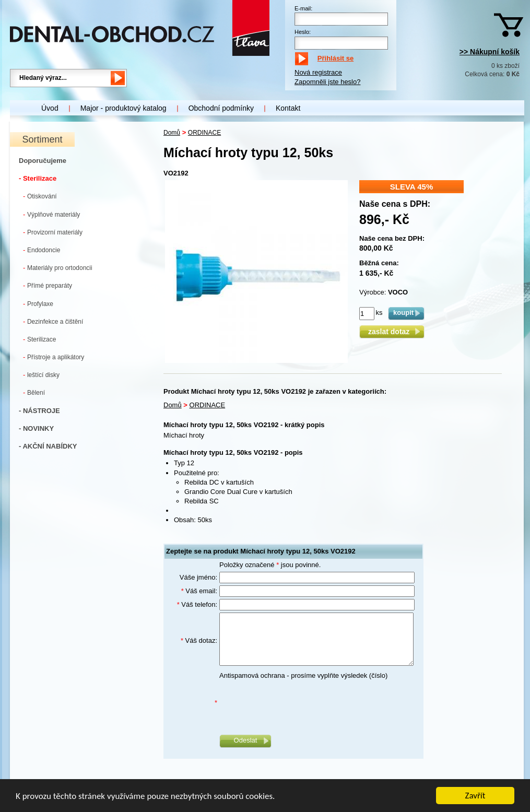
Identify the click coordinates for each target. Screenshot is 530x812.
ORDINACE (204, 133)
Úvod (50, 108)
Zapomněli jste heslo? (327, 82)
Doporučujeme (43, 161)
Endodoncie (42, 250)
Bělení (34, 392)
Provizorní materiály (53, 232)
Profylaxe (38, 304)
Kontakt (288, 108)
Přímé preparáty (48, 285)
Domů (172, 133)
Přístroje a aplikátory (54, 357)
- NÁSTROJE (39, 411)
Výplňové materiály (51, 214)
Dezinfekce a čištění (53, 321)
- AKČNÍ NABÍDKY (48, 446)
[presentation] (299, 703)
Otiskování (40, 196)
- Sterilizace (38, 178)
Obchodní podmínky (221, 108)
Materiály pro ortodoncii (58, 268)
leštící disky (41, 375)
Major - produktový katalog (123, 108)
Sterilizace (39, 339)
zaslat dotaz (392, 332)
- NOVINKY (36, 428)
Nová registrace (318, 72)
